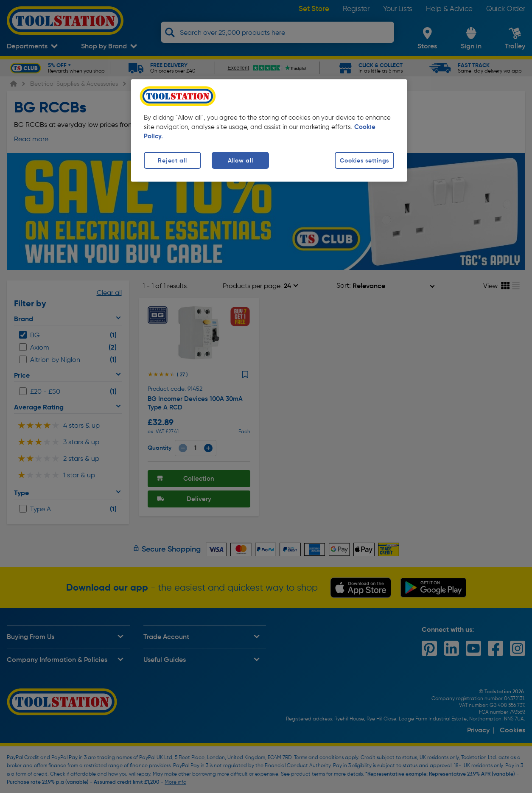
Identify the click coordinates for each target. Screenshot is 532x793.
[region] (269, 130)
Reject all (172, 160)
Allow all (240, 160)
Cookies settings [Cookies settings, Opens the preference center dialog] (364, 160)
